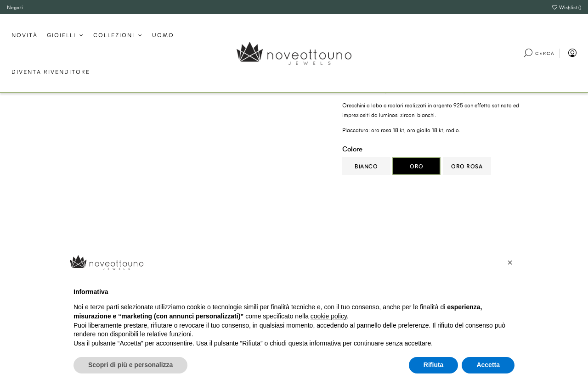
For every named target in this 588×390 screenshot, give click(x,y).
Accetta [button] (488, 365)
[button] (510, 262)
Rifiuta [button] (434, 365)
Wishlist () (566, 7)
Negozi (15, 7)
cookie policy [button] (329, 316)
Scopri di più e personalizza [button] (130, 365)
